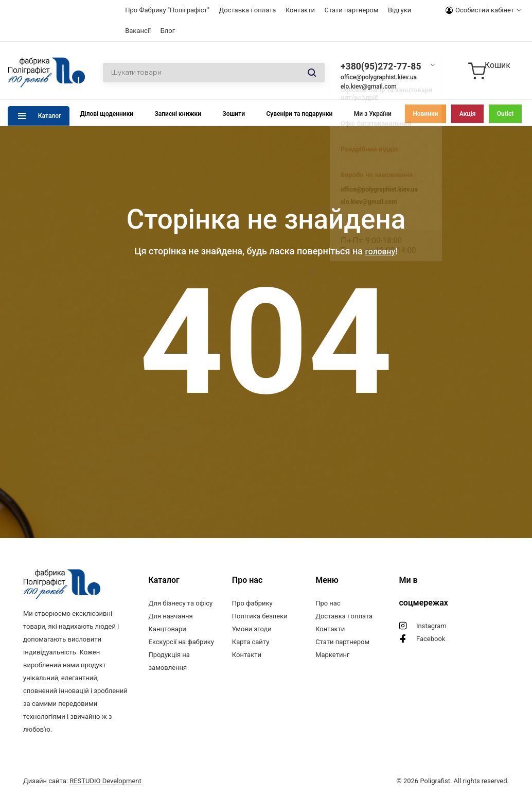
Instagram (431, 626)
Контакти (300, 10)
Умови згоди (252, 629)
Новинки (425, 114)
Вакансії (138, 31)
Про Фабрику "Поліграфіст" (167, 10)
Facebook (431, 639)
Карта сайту (251, 642)
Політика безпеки (260, 616)
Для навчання (171, 616)
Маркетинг (332, 655)
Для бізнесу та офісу (181, 603)
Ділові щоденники (107, 114)
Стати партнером (352, 10)
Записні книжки (178, 114)
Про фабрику (252, 603)
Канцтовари (167, 629)
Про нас (328, 603)
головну (380, 251)
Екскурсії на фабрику (181, 642)
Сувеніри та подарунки (299, 114)
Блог (168, 31)
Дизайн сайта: (82, 781)
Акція (468, 114)
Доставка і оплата (247, 10)
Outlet (506, 114)
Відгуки (400, 10)
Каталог (50, 116)
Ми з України (373, 114)
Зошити (234, 114)
